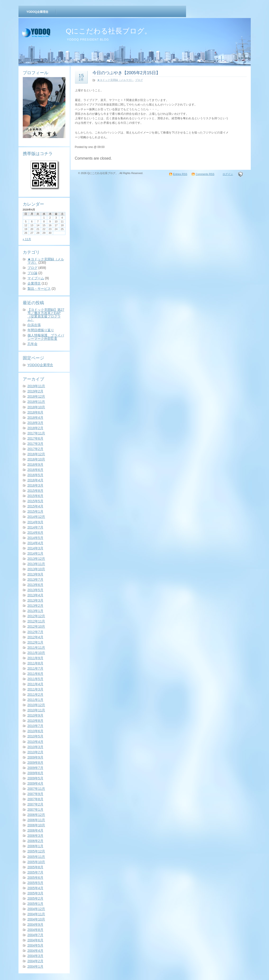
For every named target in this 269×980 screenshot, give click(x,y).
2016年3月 (35, 485)
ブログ (32, 268)
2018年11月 (36, 402)
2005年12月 (36, 851)
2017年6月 (35, 438)
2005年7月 (35, 872)
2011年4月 (35, 684)
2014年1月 (35, 553)
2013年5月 (35, 590)
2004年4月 (35, 951)
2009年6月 (35, 773)
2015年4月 (35, 506)
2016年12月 (36, 454)
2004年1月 (35, 966)
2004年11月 (36, 914)
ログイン (228, 174)
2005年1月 (35, 904)
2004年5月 (35, 945)
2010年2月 (35, 752)
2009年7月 (35, 768)
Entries (180, 174)
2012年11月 (36, 621)
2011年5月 (35, 679)
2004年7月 (35, 935)
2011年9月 (35, 658)
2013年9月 (35, 574)
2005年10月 (36, 862)
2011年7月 (35, 668)
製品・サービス (39, 289)
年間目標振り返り (41, 330)
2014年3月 (35, 548)
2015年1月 (35, 511)
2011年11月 (36, 648)
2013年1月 (35, 611)
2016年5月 (35, 475)
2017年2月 (35, 449)
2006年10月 (36, 825)
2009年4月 (35, 783)
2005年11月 (36, 857)
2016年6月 (35, 470)
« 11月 (27, 239)
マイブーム (36, 278)
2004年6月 (35, 940)
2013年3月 (35, 600)
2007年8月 (35, 799)
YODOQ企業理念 (38, 12)
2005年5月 (35, 883)
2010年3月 (35, 747)
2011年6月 (35, 674)
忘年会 (32, 344)
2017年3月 (35, 444)
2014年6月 (35, 533)
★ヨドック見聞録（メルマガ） (46, 261)
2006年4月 (35, 830)
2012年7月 (35, 632)
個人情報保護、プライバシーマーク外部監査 (46, 337)
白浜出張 (34, 325)
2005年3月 (35, 893)
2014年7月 (35, 527)
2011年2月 (35, 695)
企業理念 (34, 283)
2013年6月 (35, 585)
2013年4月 (35, 595)
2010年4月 (35, 742)
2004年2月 (35, 961)
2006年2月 (35, 841)
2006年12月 (36, 815)
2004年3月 (35, 956)
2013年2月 (35, 606)
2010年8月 (35, 721)
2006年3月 (35, 836)
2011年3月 (35, 689)
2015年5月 (35, 501)
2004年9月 (35, 925)
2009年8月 (35, 763)
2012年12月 (36, 616)
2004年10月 (36, 919)
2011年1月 (35, 700)
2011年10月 (36, 653)
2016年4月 (35, 480)
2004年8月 (35, 930)
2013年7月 (35, 580)
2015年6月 (35, 496)
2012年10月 (36, 626)
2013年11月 (36, 564)
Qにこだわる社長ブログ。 (109, 31)
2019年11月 (36, 386)
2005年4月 (35, 888)
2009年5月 (35, 778)
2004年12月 (36, 909)
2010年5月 (35, 736)
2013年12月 (36, 559)
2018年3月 (35, 423)
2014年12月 (36, 517)
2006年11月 (36, 820)
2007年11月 (36, 789)
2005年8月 (35, 867)
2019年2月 (35, 391)
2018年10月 (36, 407)
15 (81, 77)
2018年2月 (35, 428)
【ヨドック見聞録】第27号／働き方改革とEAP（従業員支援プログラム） (46, 315)
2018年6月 (35, 412)
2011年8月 (35, 663)
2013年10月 (36, 569)
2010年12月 (36, 705)
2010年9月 (35, 715)
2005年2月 (35, 898)
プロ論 (32, 273)
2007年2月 (35, 804)
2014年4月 (35, 543)
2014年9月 (35, 522)
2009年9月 (35, 757)
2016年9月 (35, 465)
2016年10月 (36, 459)
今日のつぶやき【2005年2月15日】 (126, 73)
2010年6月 (35, 731)
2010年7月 (35, 726)
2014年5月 (35, 538)
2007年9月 (35, 794)
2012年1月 (35, 642)
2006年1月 (35, 846)
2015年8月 (35, 491)
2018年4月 (35, 418)
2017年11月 (36, 433)
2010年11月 (36, 710)
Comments (205, 174)
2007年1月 (35, 810)
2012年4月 (35, 637)
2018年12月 (36, 396)
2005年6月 (35, 878)
